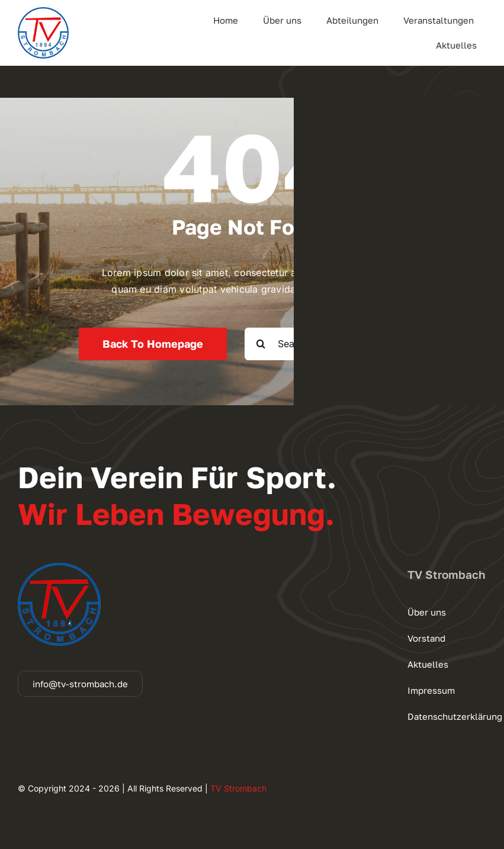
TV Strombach (238, 788)
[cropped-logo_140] (44, 12)
